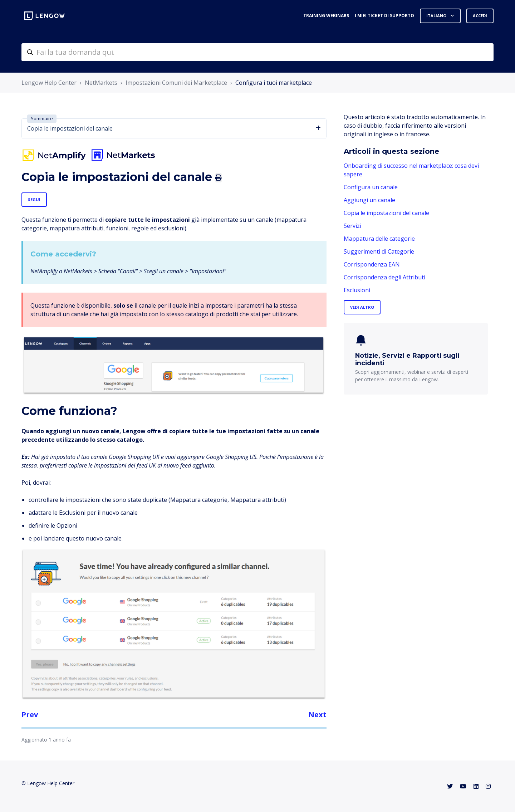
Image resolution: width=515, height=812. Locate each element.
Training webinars (326, 16)
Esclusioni (357, 290)
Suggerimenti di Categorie (379, 251)
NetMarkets (101, 83)
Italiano (437, 16)
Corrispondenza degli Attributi (384, 277)
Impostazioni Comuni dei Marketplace (176, 83)
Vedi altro (362, 307)
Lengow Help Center (49, 83)
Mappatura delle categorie (379, 239)
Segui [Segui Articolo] (34, 199)
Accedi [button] (480, 16)
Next (317, 715)
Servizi (352, 226)
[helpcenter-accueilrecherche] (257, 52)
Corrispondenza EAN (372, 264)
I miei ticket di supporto (384, 16)
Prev (30, 715)
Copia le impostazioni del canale (386, 213)
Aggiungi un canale (369, 200)
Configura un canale (371, 187)
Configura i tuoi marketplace (274, 83)
